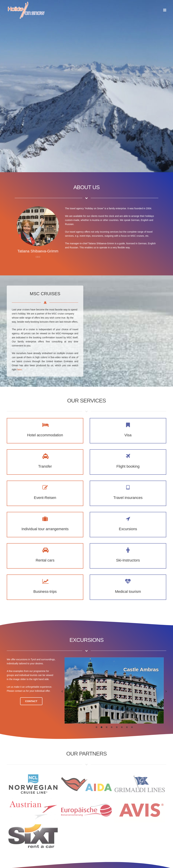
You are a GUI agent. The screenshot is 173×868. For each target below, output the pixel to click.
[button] (62, 692)
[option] (114, 690)
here (19, 369)
